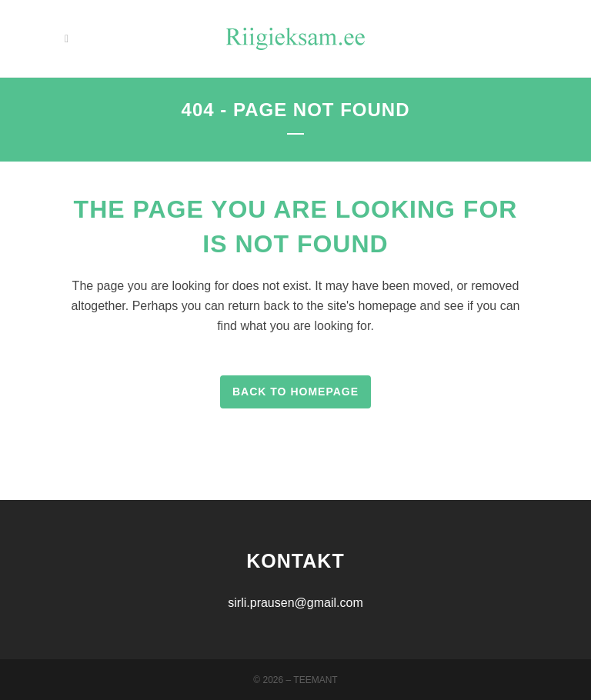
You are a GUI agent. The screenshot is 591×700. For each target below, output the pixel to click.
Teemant (315, 680)
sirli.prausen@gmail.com (295, 603)
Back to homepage (295, 392)
